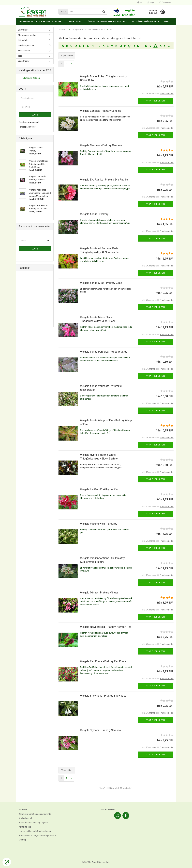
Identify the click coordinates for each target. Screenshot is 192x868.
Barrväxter (23, 30)
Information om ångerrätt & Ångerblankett (38, 835)
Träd (20, 56)
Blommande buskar (27, 35)
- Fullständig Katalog (30, 78)
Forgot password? (27, 127)
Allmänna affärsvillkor (146, 22)
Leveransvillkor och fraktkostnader (40, 22)
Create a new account (29, 122)
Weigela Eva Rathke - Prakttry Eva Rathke (104, 180)
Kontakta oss (74, 22)
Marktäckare (24, 51)
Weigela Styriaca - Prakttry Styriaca (100, 730)
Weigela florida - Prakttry (94, 214)
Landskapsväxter (26, 45)
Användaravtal (25, 818)
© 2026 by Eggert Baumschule (96, 862)
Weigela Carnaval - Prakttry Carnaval (101, 145)
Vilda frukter (24, 61)
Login (151, 2)
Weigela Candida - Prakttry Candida (101, 111)
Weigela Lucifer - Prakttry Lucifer (99, 489)
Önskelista (165, 2)
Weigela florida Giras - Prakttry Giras (101, 283)
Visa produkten (156, 101)
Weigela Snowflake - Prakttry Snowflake (103, 696)
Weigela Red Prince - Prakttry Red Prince (103, 661)
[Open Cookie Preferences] (7, 862)
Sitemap (22, 840)
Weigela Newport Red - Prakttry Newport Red (106, 627)
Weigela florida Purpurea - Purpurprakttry (104, 352)
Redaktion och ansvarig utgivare (33, 823)
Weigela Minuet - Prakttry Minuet (99, 593)
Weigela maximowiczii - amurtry (99, 524)
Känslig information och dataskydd (107, 22)
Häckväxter (23, 40)
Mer (166, 22)
